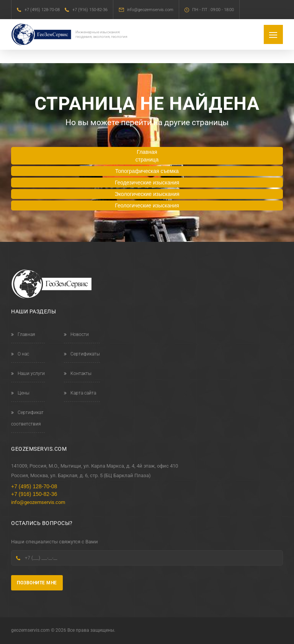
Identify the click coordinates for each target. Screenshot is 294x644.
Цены (20, 393)
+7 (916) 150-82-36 (90, 10)
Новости (76, 334)
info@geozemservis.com (150, 10)
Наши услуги (28, 373)
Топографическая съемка (147, 171)
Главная (23, 334)
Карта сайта (80, 393)
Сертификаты (82, 354)
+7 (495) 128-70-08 (42, 10)
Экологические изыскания (147, 194)
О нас (20, 354)
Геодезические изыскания (147, 183)
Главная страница (147, 156)
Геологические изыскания (147, 205)
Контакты (78, 373)
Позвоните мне (37, 583)
